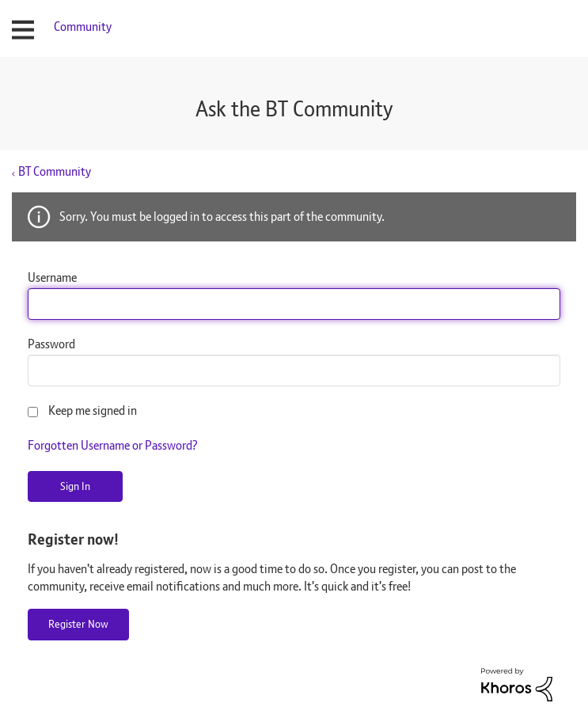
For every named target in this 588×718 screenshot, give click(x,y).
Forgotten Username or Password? (113, 445)
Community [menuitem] (83, 27)
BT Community (55, 171)
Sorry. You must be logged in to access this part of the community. (222, 217)
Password (51, 344)
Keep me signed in (93, 410)
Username (52, 277)
